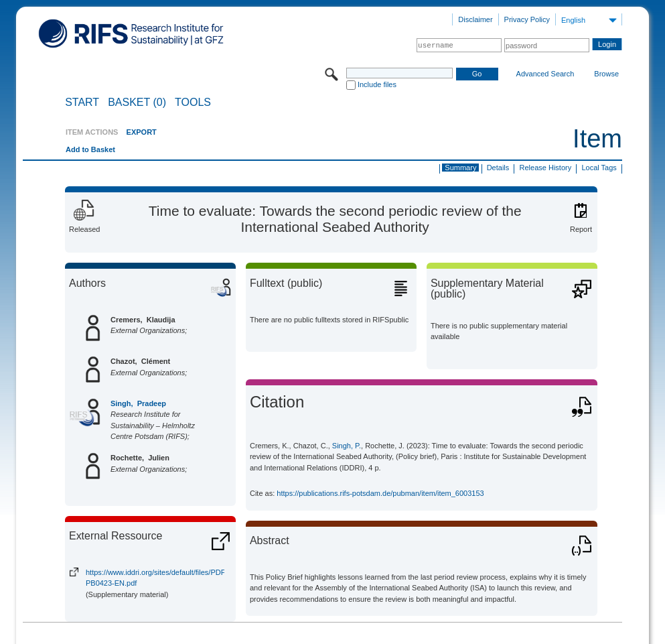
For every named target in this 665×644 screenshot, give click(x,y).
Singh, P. (347, 446)
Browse (606, 74)
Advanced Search (545, 74)
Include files (377, 84)
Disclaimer (475, 19)
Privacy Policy (527, 19)
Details (498, 168)
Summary (460, 168)
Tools (193, 103)
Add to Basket (90, 149)
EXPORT (142, 132)
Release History (546, 168)
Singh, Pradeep (138, 403)
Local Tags (599, 168)
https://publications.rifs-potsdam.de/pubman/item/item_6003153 (380, 493)
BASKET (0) (137, 103)
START (82, 103)
